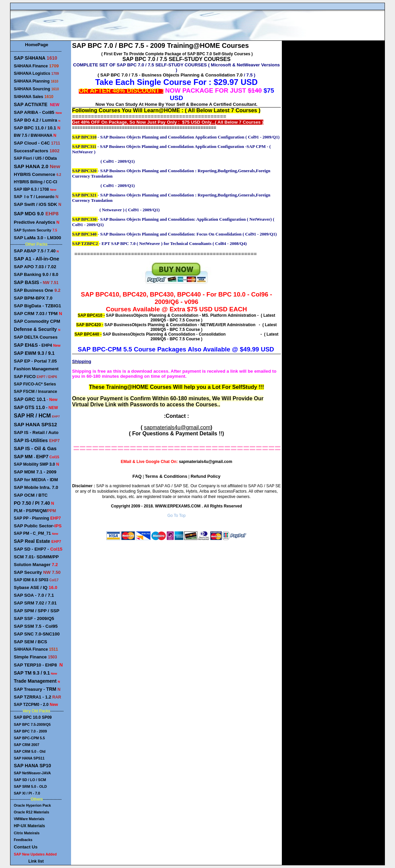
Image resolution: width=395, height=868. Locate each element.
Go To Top (176, 516)
